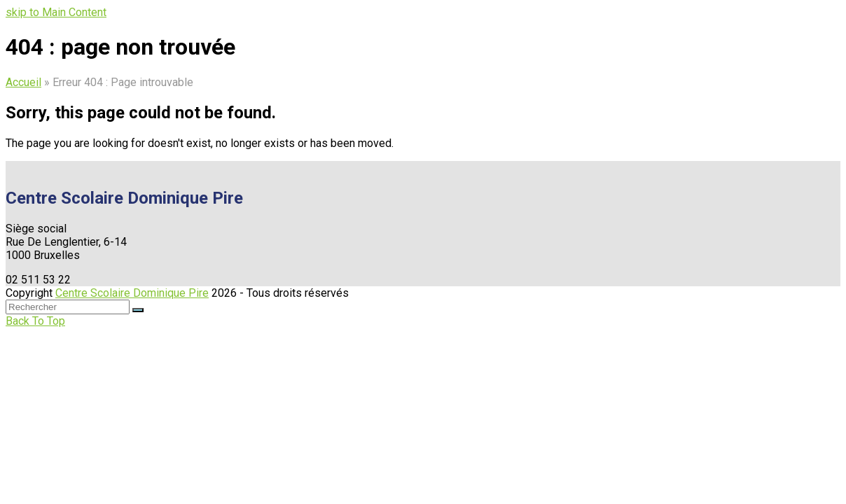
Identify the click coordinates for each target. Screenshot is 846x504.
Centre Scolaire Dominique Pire (132, 293)
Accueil (23, 82)
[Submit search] (138, 310)
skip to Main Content (56, 12)
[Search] (68, 307)
